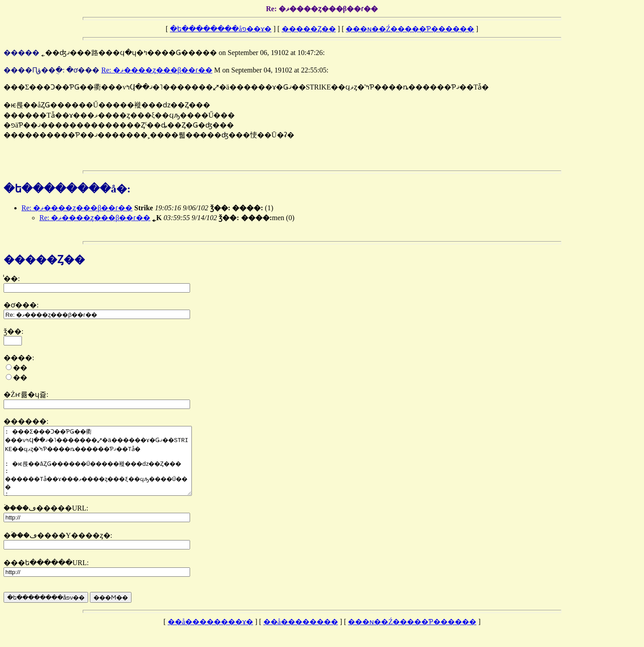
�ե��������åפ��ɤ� (221, 29)
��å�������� (301, 635)
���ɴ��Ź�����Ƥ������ (410, 29)
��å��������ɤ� (210, 635)
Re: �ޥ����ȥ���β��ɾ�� (157, 70)
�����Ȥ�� (309, 29)
